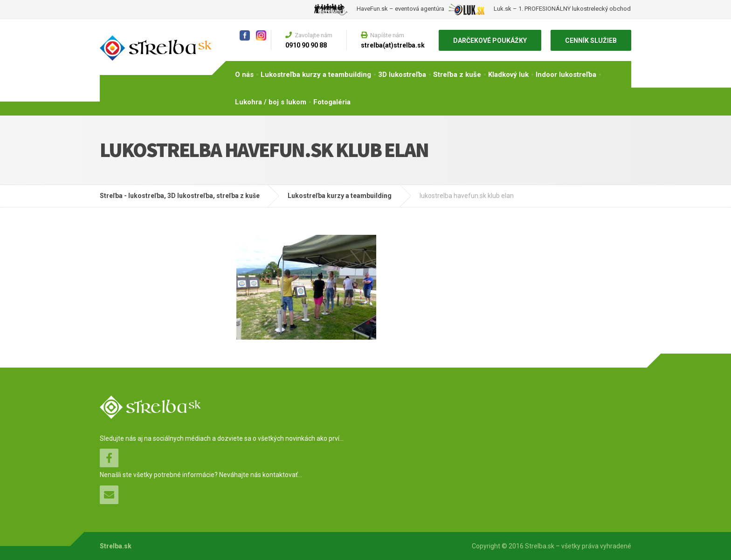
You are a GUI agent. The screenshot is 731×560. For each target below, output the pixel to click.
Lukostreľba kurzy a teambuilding (316, 75)
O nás (244, 75)
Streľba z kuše (457, 75)
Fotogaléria (332, 102)
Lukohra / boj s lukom (271, 102)
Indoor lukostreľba (566, 75)
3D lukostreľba (402, 75)
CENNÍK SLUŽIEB (591, 41)
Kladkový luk (508, 75)
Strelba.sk (116, 546)
